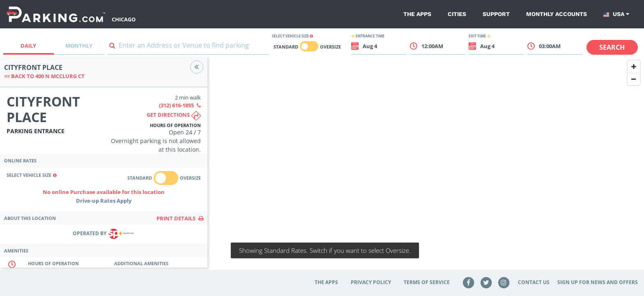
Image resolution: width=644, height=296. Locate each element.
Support (496, 14)
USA (616, 14)
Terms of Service (427, 282)
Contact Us (534, 282)
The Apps (417, 14)
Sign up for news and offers (598, 282)
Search (612, 47)
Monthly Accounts (557, 14)
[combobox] (188, 47)
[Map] (426, 167)
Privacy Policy (371, 282)
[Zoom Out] (634, 79)
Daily (28, 46)
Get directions (174, 116)
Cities (457, 14)
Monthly (79, 46)
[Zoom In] (634, 67)
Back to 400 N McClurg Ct (44, 76)
